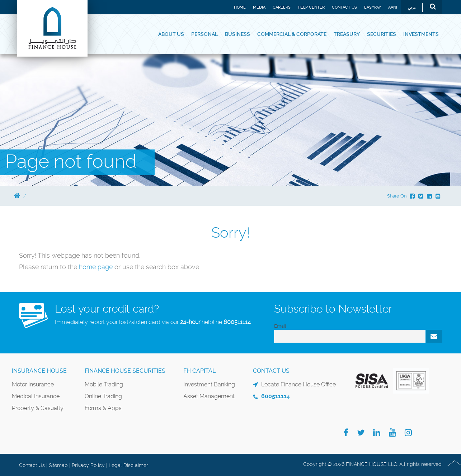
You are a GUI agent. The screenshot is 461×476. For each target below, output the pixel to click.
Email (280, 326)
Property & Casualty (38, 408)
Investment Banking (209, 384)
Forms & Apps (103, 408)
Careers (282, 7)
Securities (382, 34)
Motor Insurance (33, 384)
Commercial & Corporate (292, 34)
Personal (204, 34)
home (88, 267)
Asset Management (209, 396)
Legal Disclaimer (128, 465)
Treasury (347, 34)
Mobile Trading (104, 384)
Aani (393, 7)
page (105, 267)
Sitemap (58, 465)
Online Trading (103, 396)
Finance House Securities (125, 371)
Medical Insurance (36, 396)
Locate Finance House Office (298, 384)
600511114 (237, 322)
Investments (421, 34)
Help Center (311, 7)
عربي (412, 8)
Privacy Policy (88, 465)
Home (240, 7)
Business (237, 34)
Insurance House (39, 371)
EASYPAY (373, 7)
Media (259, 7)
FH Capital (199, 371)
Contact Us (344, 7)
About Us (171, 34)
